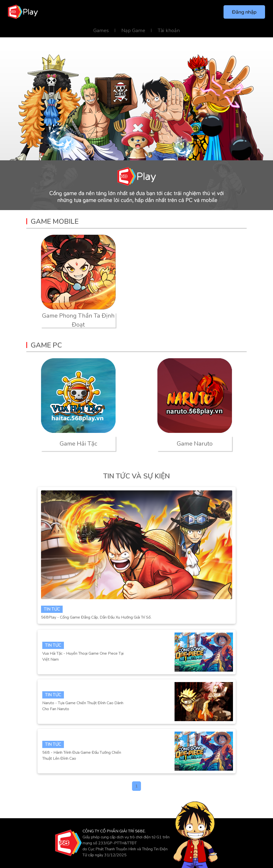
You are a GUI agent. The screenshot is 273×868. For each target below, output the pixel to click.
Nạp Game (133, 30)
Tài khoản (169, 30)
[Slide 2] (141, 157)
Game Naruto (195, 444)
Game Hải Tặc (78, 444)
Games (101, 30)
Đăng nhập (244, 12)
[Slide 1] (132, 157)
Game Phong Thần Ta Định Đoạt (78, 320)
